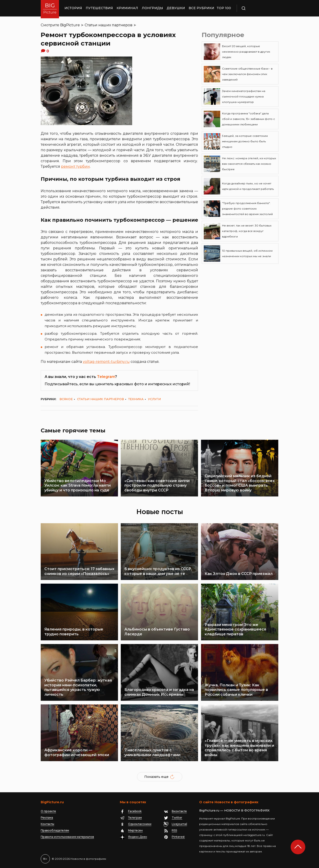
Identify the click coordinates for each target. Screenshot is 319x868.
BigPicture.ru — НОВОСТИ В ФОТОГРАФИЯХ (234, 810)
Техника (136, 399)
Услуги (154, 399)
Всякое (66, 399)
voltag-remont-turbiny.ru (106, 362)
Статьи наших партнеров (109, 25)
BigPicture (70, 25)
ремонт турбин (75, 166)
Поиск (257, 8)
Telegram (106, 377)
